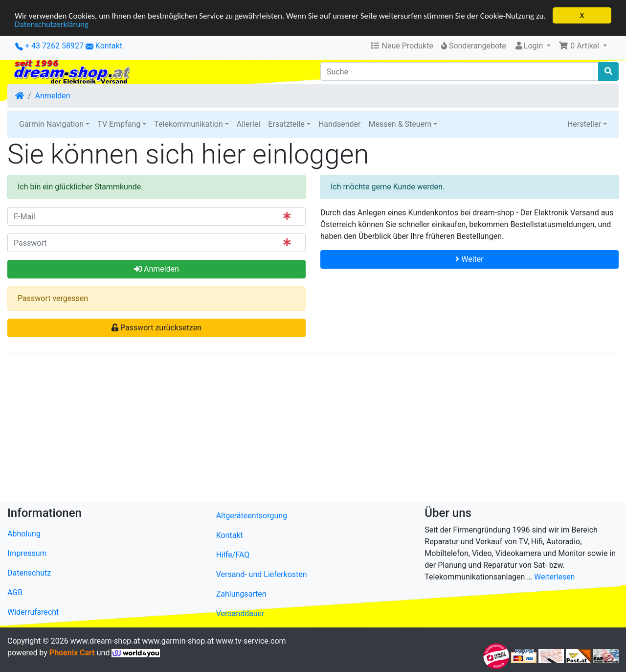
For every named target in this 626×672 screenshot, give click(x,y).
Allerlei (248, 124)
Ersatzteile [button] (286, 124)
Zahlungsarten (241, 594)
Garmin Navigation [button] (51, 124)
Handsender (339, 124)
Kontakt (109, 46)
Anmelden (53, 96)
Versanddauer (240, 614)
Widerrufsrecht (33, 612)
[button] (583, 46)
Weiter (469, 259)
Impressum (27, 553)
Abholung (24, 534)
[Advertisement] (301, 430)
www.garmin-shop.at (178, 641)
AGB (15, 592)
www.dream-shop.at (105, 641)
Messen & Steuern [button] (400, 124)
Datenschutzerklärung (52, 24)
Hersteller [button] (584, 124)
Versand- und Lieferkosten (262, 574)
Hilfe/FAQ (233, 555)
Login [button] (529, 46)
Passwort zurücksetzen (156, 328)
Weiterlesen (554, 577)
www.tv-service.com (251, 641)
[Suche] (459, 71)
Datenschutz (29, 573)
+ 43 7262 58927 (49, 46)
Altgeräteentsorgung (252, 516)
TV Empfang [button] (119, 124)
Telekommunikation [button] (188, 124)
